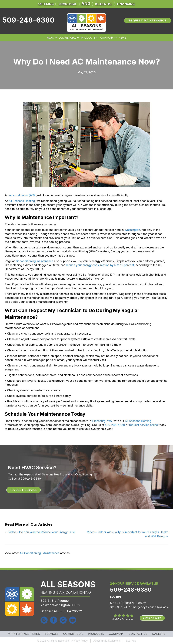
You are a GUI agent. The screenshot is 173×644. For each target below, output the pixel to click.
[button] (56, 38)
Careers (159, 634)
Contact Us (138, 634)
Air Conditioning (30, 553)
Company (116, 634)
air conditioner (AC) (22, 195)
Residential (104, 4)
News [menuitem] (122, 38)
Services (52, 634)
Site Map (131, 641)
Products (96, 634)
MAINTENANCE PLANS (24, 634)
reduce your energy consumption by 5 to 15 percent (100, 265)
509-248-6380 (28, 20)
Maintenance (51, 553)
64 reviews (127, 619)
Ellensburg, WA (102, 421)
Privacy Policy (79, 641)
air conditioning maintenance (34, 261)
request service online (143, 425)
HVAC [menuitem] (50, 38)
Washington (132, 230)
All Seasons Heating (22, 201)
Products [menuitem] (88, 38)
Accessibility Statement (107, 641)
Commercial (68, 4)
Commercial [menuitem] (67, 38)
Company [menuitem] (107, 38)
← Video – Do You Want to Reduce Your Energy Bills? (40, 532)
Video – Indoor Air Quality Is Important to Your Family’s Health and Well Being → (128, 534)
